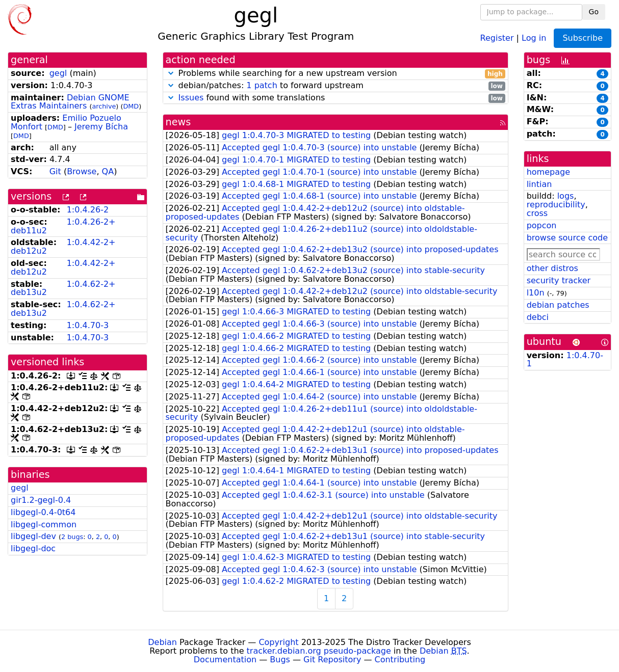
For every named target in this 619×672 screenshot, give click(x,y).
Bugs (280, 660)
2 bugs (72, 537)
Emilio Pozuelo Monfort (66, 122)
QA (108, 171)
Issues (191, 98)
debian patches (558, 305)
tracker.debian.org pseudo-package (319, 651)
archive (104, 106)
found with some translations (336, 98)
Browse (82, 171)
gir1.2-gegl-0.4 (41, 500)
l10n (536, 293)
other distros (552, 268)
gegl (58, 73)
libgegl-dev (33, 536)
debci (538, 317)
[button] (171, 73)
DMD (131, 106)
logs (566, 196)
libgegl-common (44, 525)
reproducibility (556, 205)
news (178, 122)
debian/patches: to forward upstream (336, 86)
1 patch (262, 85)
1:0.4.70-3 (88, 325)
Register (497, 37)
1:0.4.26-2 (88, 210)
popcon (542, 225)
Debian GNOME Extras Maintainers (70, 102)
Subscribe (583, 38)
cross (537, 213)
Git (55, 171)
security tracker (559, 280)
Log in (534, 37)
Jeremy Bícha (101, 127)
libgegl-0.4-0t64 (43, 512)
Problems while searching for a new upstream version (336, 74)
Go (594, 12)
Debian (162, 642)
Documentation (225, 660)
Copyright (278, 642)
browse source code (567, 238)
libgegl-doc (33, 548)
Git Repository (332, 660)
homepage (548, 172)
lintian (539, 184)
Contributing (400, 660)
